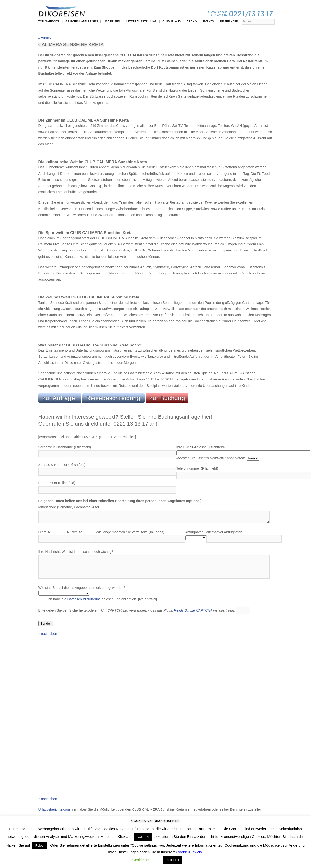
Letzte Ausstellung (141, 21)
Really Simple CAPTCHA (193, 610)
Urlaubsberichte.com (54, 809)
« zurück (45, 38)
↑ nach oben (48, 634)
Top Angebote (49, 21)
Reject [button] (40, 846)
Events (209, 21)
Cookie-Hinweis (189, 852)
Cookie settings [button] (145, 860)
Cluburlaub (172, 21)
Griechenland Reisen (81, 21)
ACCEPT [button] (143, 837)
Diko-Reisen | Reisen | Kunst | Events (160, 11)
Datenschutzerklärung (84, 599)
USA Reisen (112, 21)
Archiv (192, 21)
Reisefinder (229, 21)
